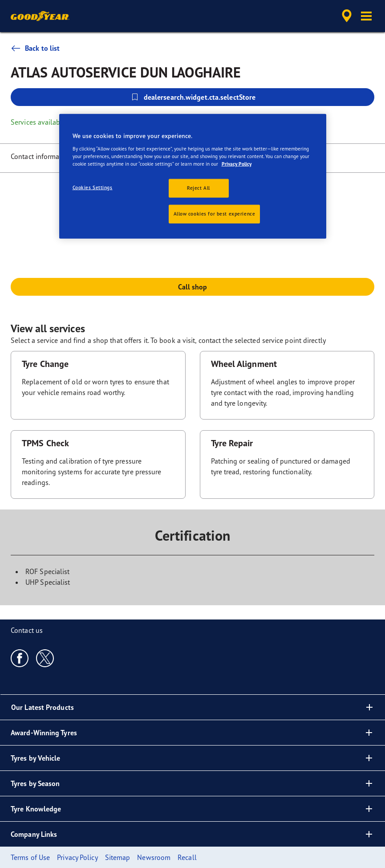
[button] (366, 16)
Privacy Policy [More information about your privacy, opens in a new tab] (237, 164)
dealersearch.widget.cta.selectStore (193, 97)
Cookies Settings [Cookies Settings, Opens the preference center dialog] (93, 187)
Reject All (199, 188)
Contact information (41, 156)
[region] (193, 176)
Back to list (35, 48)
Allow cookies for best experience (215, 214)
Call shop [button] (193, 287)
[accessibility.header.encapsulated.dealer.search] (345, 16)
